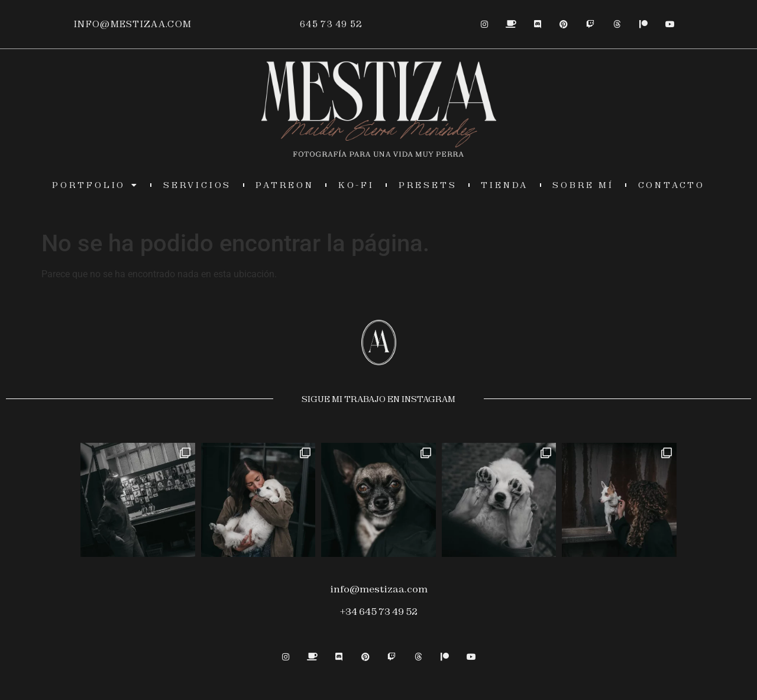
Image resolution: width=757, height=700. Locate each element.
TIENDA (504, 185)
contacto (672, 185)
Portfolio (96, 185)
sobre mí (583, 185)
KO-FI (356, 185)
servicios (197, 185)
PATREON (285, 185)
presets (428, 185)
